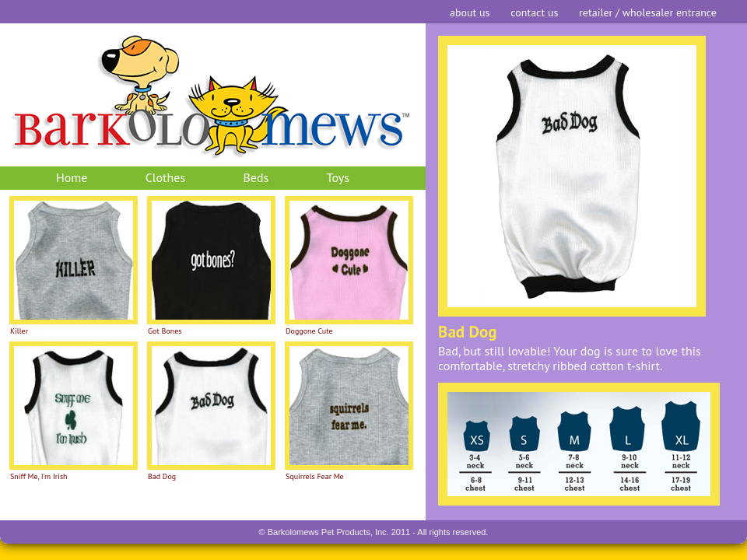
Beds (256, 177)
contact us (534, 12)
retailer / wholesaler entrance (648, 12)
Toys (338, 177)
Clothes (165, 177)
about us (470, 12)
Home (72, 177)
